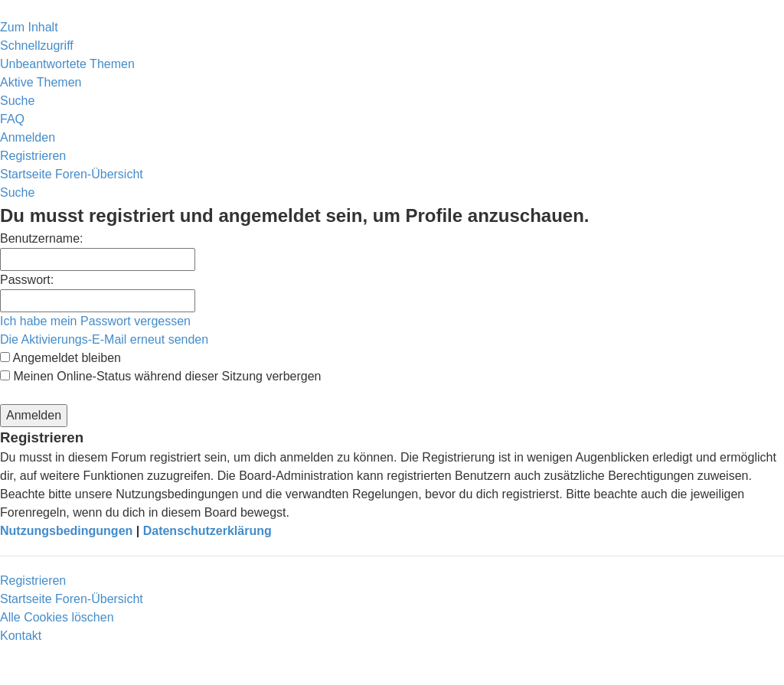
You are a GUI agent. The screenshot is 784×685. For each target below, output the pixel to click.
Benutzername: (42, 238)
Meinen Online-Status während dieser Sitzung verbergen (160, 376)
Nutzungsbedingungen (66, 531)
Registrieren (33, 581)
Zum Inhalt (29, 27)
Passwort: (27, 280)
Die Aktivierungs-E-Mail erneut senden (104, 339)
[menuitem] (67, 64)
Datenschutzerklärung (207, 531)
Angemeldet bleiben (60, 358)
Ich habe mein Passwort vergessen (95, 321)
